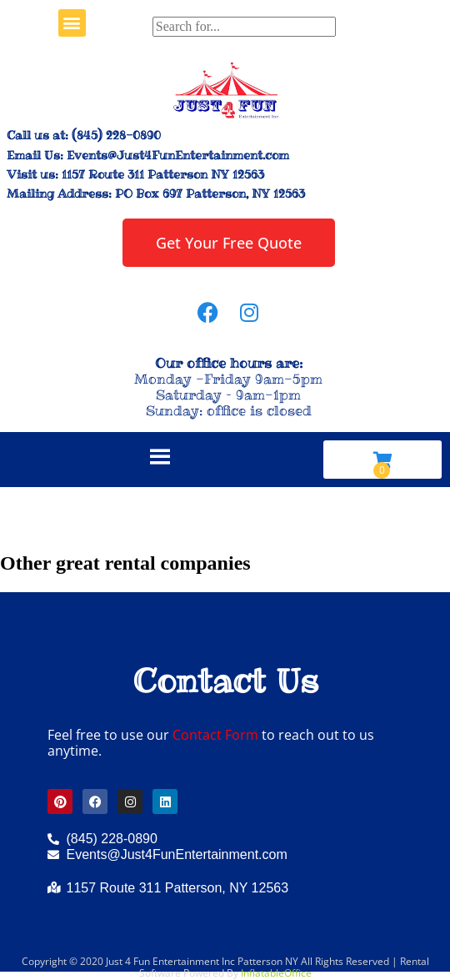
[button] (72, 23)
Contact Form (215, 735)
